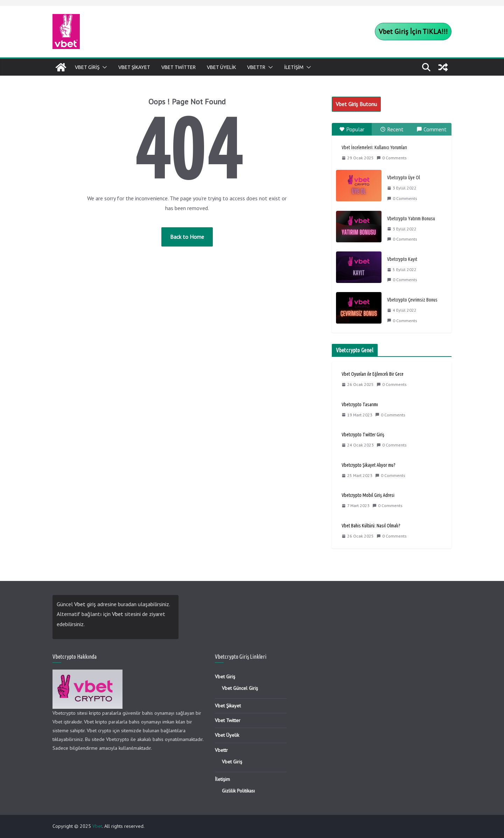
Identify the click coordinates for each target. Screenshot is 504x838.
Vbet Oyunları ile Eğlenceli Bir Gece (373, 374)
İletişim (294, 67)
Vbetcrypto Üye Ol (404, 178)
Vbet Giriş (87, 67)
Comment (432, 129)
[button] (103, 67)
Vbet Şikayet (134, 67)
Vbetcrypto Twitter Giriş (363, 435)
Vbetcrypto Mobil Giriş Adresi (368, 495)
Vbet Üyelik (221, 67)
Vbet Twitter (178, 67)
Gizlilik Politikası (238, 791)
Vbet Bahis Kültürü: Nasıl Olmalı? (371, 526)
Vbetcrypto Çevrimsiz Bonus (412, 300)
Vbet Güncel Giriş (240, 688)
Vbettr (256, 67)
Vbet (80, 604)
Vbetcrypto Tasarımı (360, 404)
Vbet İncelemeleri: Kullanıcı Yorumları (374, 147)
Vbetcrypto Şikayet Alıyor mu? (369, 465)
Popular (352, 129)
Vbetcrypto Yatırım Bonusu (411, 219)
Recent (392, 129)
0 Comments (392, 158)
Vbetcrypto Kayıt (402, 259)
